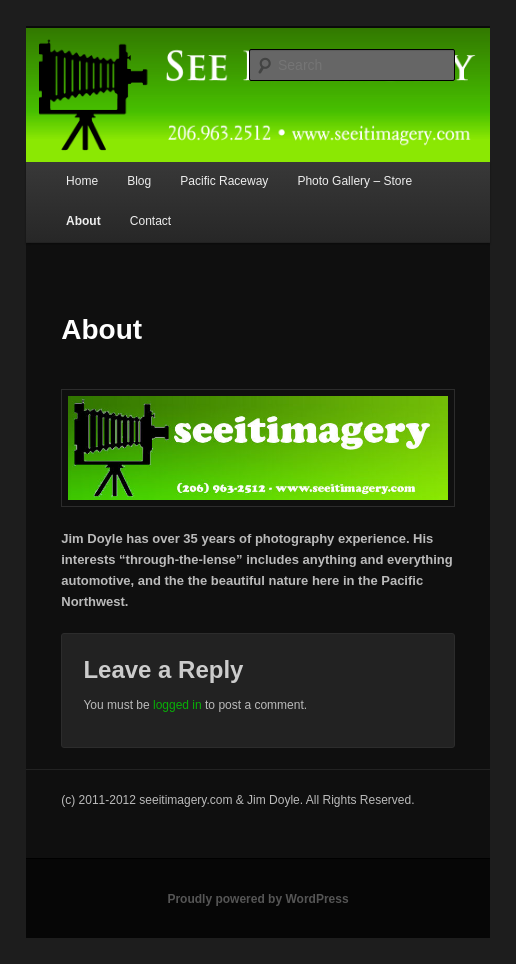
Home (82, 181)
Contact (150, 221)
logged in (177, 705)
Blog (139, 181)
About (83, 221)
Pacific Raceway (224, 181)
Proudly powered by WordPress (257, 899)
